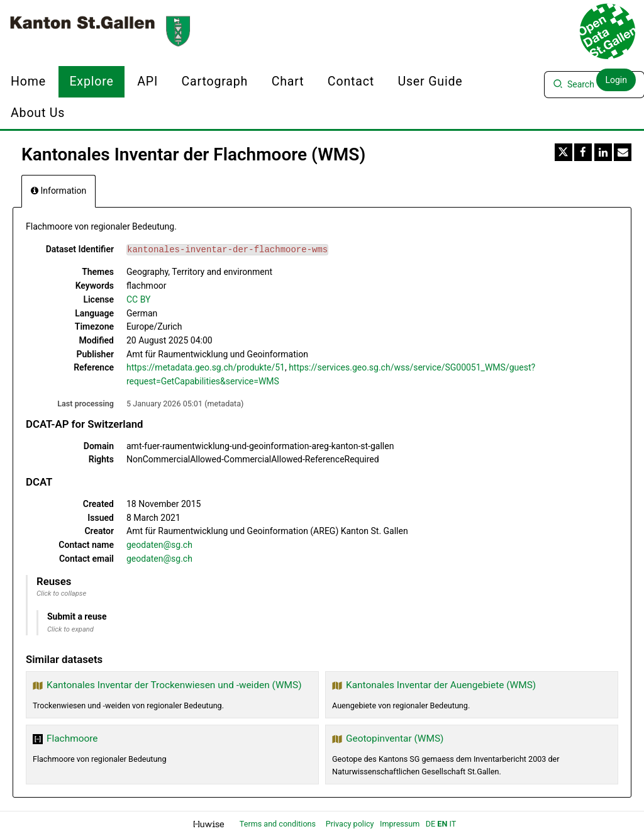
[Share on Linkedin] (603, 152)
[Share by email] (623, 152)
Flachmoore (72, 738)
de (430, 824)
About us (38, 113)
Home (28, 81)
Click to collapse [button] (61, 594)
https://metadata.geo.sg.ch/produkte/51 (206, 367)
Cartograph (215, 81)
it (452, 824)
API (147, 81)
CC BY (138, 299)
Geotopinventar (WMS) (395, 738)
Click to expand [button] (70, 629)
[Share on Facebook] (583, 152)
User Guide (430, 81)
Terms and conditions (279, 824)
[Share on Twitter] (563, 152)
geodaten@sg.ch (159, 545)
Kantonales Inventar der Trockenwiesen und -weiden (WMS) (174, 685)
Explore (91, 81)
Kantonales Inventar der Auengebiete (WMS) (441, 685)
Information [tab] (58, 191)
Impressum (400, 824)
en (442, 824)
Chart (288, 81)
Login (616, 80)
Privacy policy (351, 824)
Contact (351, 81)
